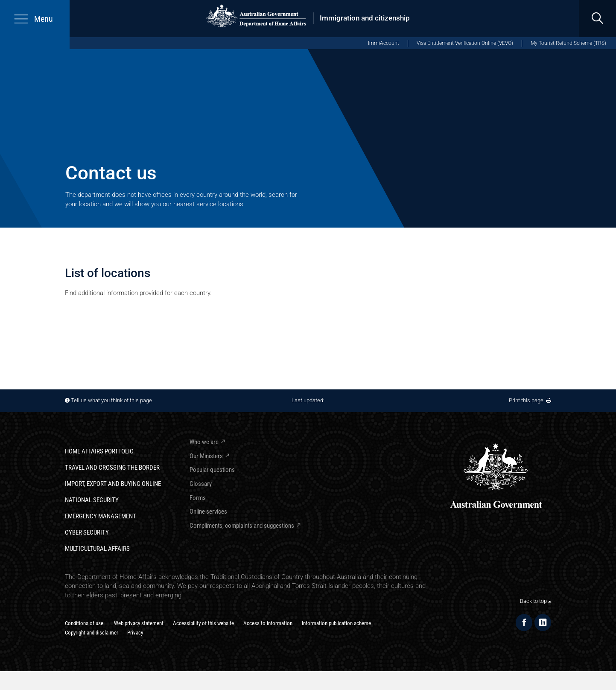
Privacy (135, 633)
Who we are (204, 442)
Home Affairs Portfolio (99, 451)
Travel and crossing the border (112, 468)
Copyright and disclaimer (92, 633)
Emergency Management (101, 516)
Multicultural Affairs (97, 549)
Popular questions (212, 470)
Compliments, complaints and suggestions (242, 526)
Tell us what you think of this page (111, 400)
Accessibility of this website (203, 623)
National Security (92, 500)
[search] (597, 19)
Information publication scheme (336, 623)
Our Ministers (206, 456)
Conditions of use (84, 623)
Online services (208, 512)
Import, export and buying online (113, 484)
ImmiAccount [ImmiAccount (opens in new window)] (384, 43)
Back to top (536, 601)
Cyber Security (87, 532)
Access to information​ (268, 623)
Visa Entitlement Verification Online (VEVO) (465, 43)
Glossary (201, 484)
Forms (198, 498)
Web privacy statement (139, 623)
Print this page (530, 400)
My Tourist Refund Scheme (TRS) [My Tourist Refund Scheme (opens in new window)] (568, 43)
